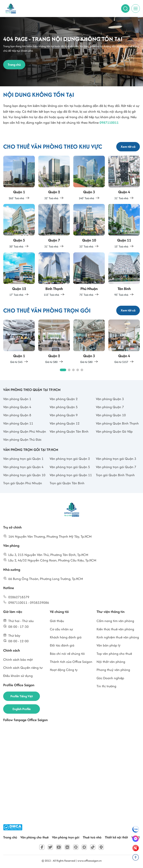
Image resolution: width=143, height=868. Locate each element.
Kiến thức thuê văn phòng (115, 629)
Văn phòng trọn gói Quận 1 (23, 459)
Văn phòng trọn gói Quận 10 (24, 475)
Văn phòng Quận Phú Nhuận (25, 431)
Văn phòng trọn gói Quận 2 (70, 459)
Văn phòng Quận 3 (110, 399)
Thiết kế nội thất (116, 837)
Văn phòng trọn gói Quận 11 (71, 475)
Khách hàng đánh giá (66, 637)
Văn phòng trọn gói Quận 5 (70, 467)
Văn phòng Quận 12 (65, 423)
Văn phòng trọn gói (66, 837)
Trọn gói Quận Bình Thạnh (115, 475)
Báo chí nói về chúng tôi (67, 654)
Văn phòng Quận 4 (17, 407)
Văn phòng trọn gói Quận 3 (116, 459)
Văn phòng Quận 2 (64, 399)
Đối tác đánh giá (62, 645)
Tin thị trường (106, 686)
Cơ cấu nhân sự (61, 629)
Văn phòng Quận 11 (18, 423)
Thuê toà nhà (92, 837)
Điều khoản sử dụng (18, 676)
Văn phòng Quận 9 (64, 415)
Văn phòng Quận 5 (64, 407)
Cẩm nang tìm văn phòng (115, 621)
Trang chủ (10, 837)
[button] (63, 370)
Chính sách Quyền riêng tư (23, 668)
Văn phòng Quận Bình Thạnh (117, 423)
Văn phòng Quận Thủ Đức (22, 440)
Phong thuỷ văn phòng (113, 670)
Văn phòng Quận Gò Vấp (114, 431)
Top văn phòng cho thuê (114, 654)
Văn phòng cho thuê (34, 837)
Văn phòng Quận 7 (110, 407)
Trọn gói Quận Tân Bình (67, 483)
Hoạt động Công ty (64, 670)
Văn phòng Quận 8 (17, 415)
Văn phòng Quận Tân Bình (69, 431)
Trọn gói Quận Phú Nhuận (23, 483)
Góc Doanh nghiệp (110, 678)
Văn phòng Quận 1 (17, 399)
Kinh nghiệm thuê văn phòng (118, 637)
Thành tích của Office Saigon (71, 662)
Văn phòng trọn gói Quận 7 (116, 467)
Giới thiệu (57, 621)
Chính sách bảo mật (18, 660)
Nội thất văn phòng (111, 662)
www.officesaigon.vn (90, 861)
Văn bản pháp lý (109, 645)
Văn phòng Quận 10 (111, 415)
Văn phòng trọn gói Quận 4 (23, 467)
